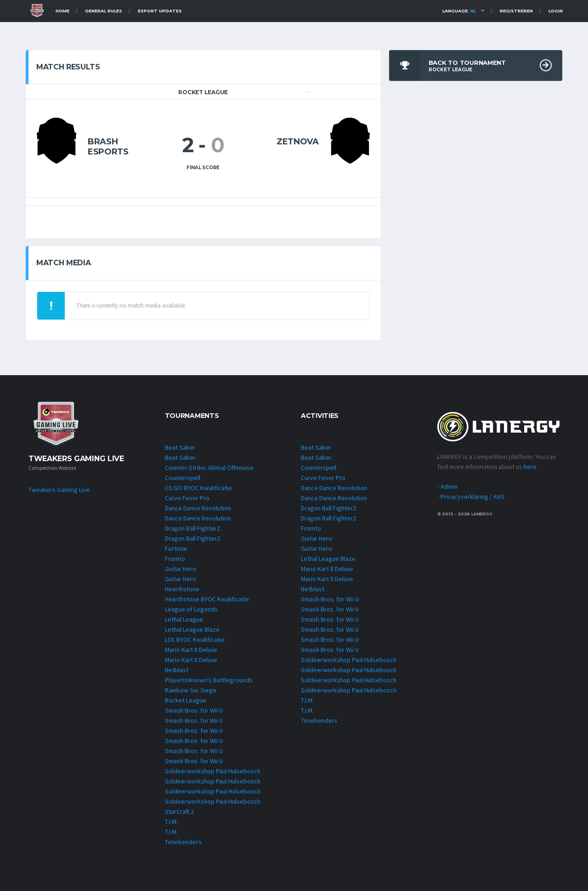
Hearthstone (182, 589)
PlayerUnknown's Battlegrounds (209, 680)
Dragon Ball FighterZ (193, 528)
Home (62, 11)
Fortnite (176, 548)
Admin (449, 486)
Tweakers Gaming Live (59, 490)
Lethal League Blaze (192, 629)
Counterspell (183, 478)
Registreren (516, 11)
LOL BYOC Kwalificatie (195, 640)
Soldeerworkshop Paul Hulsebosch (213, 771)
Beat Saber (180, 447)
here (530, 467)
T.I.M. (171, 822)
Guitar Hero (181, 569)
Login (556, 11)
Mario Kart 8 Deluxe (191, 650)
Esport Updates (160, 11)
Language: (459, 11)
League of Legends (191, 609)
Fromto (175, 559)
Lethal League (184, 619)
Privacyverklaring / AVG (472, 497)
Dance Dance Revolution (198, 508)
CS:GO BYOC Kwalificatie (198, 488)
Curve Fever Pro (187, 498)
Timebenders (183, 842)
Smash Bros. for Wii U (194, 710)
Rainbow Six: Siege (191, 690)
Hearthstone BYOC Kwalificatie (207, 599)
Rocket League (186, 700)
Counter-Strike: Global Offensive (209, 468)
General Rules (104, 11)
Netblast (177, 670)
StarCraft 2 (179, 811)
